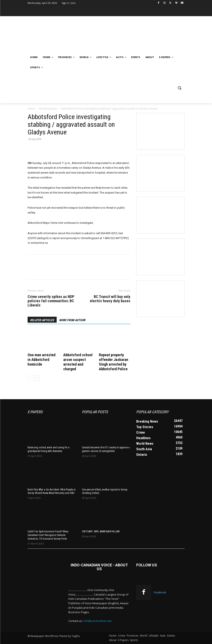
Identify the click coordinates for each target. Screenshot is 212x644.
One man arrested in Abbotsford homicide (41, 360)
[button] (180, 88)
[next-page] (37, 378)
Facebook (160, 592)
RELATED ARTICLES (42, 320)
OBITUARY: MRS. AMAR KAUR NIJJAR (101, 531)
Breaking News (48, 109)
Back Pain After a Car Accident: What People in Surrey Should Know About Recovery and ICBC (52, 491)
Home (31, 109)
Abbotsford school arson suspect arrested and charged (78, 362)
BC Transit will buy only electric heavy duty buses (110, 299)
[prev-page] (30, 378)
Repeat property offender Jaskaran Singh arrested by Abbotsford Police (114, 362)
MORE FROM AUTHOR (72, 320)
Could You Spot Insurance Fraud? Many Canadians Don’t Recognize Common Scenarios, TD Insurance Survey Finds (48, 535)
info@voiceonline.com (97, 621)
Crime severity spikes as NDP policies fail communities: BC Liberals (51, 301)
